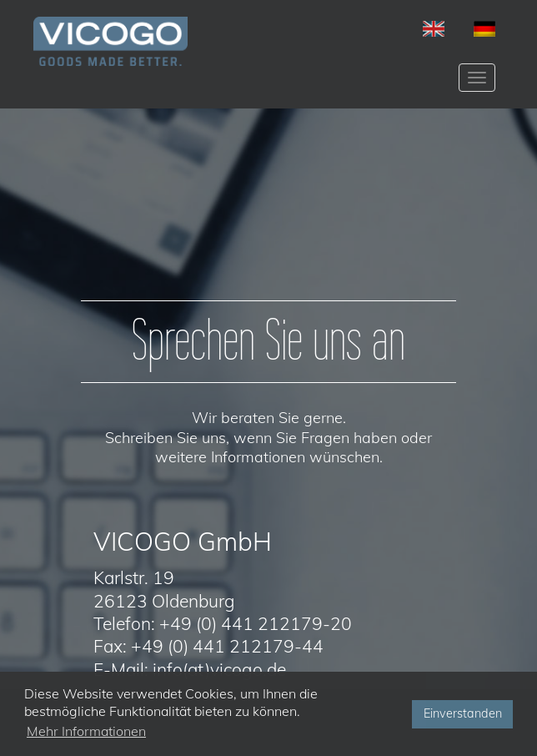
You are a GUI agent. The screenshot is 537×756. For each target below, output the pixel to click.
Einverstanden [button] (463, 713)
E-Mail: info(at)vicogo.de (190, 669)
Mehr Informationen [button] (86, 731)
